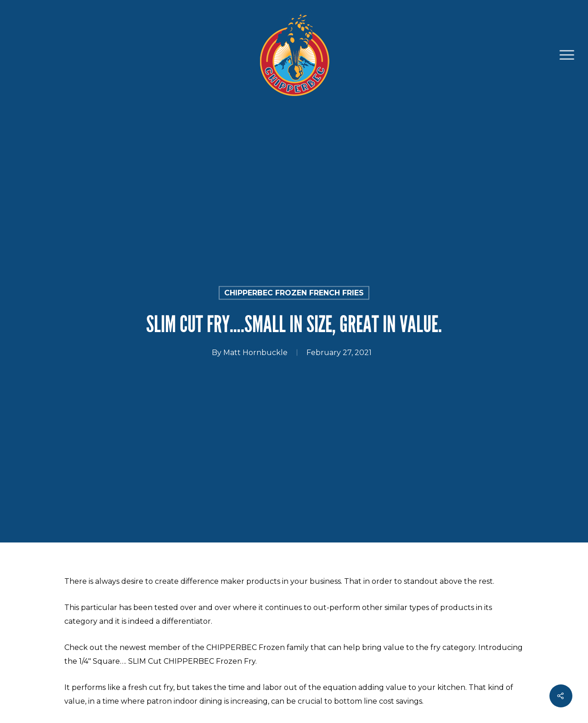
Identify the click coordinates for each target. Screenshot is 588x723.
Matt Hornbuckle (255, 353)
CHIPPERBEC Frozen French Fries (294, 293)
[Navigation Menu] (567, 55)
